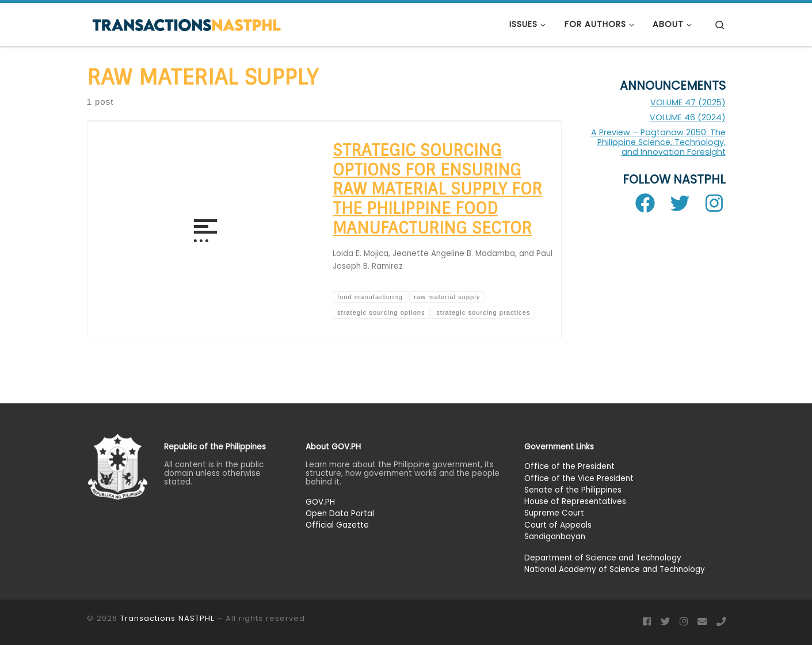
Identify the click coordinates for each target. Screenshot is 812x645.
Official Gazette (337, 525)
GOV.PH (320, 502)
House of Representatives (575, 501)
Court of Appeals (558, 524)
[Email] (702, 622)
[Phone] (721, 622)
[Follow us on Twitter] (665, 622)
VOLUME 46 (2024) (688, 117)
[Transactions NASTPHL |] (186, 24)
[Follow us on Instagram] (684, 622)
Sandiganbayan (555, 537)
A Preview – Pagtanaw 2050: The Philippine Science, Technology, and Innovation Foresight (658, 142)
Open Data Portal (340, 514)
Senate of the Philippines (573, 490)
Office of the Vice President (579, 478)
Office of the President (569, 466)
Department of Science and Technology (603, 558)
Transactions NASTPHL (167, 618)
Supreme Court (554, 513)
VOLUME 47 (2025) (688, 102)
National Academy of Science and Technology (615, 569)
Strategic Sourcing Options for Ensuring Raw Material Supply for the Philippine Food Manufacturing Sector (437, 189)
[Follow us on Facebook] (647, 622)
